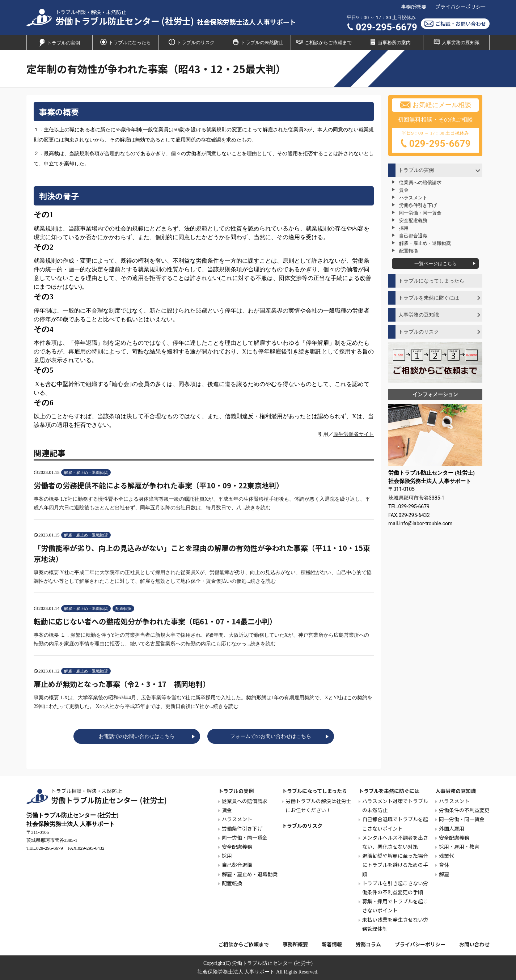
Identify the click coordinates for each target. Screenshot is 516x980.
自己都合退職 (413, 236)
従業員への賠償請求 (420, 183)
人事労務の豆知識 (456, 42)
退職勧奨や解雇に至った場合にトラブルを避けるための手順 (395, 865)
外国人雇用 (452, 828)
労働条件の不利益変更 (464, 810)
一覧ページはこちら (435, 264)
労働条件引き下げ (418, 205)
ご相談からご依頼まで (324, 42)
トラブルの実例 (59, 43)
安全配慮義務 (413, 220)
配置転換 (409, 251)
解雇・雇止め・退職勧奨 (425, 243)
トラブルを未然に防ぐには (429, 298)
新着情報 (332, 944)
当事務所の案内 (390, 42)
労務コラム (368, 944)
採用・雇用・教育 (459, 847)
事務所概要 (414, 7)
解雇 (444, 874)
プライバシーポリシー (461, 7)
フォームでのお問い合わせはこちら (271, 736)
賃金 (404, 190)
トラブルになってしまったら (431, 281)
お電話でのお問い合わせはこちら (137, 736)
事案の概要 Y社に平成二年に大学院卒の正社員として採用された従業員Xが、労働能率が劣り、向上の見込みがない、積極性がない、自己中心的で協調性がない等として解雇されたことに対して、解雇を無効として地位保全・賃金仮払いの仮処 (204, 563)
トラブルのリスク (192, 42)
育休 (444, 865)
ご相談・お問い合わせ (455, 24)
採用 (404, 228)
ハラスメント (413, 198)
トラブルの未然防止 (258, 42)
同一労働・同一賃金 (420, 213)
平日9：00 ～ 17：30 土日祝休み (435, 141)
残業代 (447, 856)
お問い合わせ (474, 944)
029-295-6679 (382, 27)
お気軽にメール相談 (435, 105)
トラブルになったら (126, 42)
